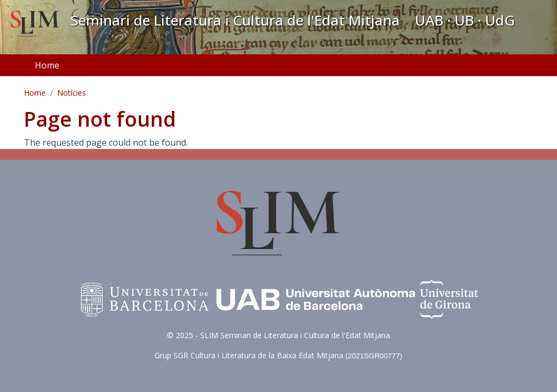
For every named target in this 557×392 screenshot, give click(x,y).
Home (47, 65)
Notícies (72, 93)
